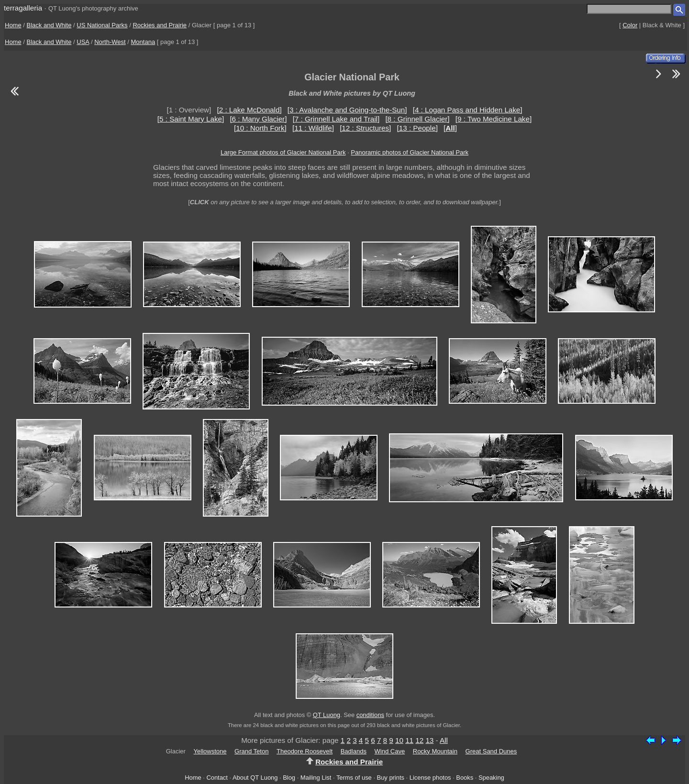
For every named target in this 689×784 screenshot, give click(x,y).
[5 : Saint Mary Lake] (191, 119)
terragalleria (23, 8)
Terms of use (354, 778)
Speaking (491, 778)
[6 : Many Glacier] (258, 119)
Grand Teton (251, 751)
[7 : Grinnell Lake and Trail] (336, 119)
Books (465, 778)
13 (429, 740)
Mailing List (316, 778)
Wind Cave (390, 751)
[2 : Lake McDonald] (250, 110)
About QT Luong (255, 778)
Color (630, 25)
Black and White (49, 25)
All (444, 740)
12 (419, 740)
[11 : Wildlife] (313, 128)
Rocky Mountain (435, 751)
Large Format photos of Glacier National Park (283, 152)
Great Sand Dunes (491, 751)
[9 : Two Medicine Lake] (494, 119)
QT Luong (327, 715)
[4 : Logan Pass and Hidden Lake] (468, 110)
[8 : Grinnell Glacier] (417, 119)
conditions (370, 715)
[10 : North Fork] (260, 128)
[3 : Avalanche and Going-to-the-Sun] (347, 110)
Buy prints (391, 778)
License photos (430, 778)
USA (83, 42)
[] (450, 128)
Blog (289, 778)
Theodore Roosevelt (305, 751)
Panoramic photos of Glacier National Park (410, 152)
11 (409, 740)
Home (13, 25)
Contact (217, 778)
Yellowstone (210, 751)
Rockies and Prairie (160, 25)
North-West (110, 42)
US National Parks (102, 25)
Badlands (354, 751)
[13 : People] (417, 128)
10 (399, 740)
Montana (143, 42)
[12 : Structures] (365, 128)
